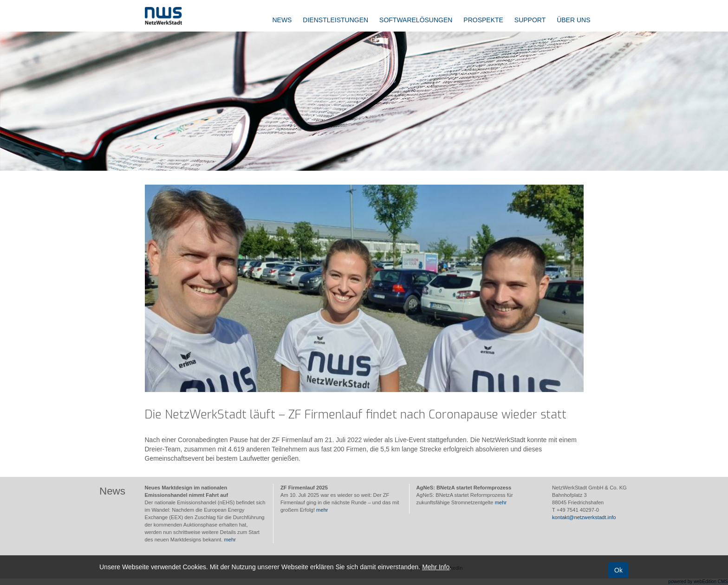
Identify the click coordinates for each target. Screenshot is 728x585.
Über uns (573, 20)
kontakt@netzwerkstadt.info (584, 517)
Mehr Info (436, 567)
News (282, 20)
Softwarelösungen (416, 20)
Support (530, 20)
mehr (230, 540)
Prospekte (483, 20)
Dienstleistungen (335, 20)
